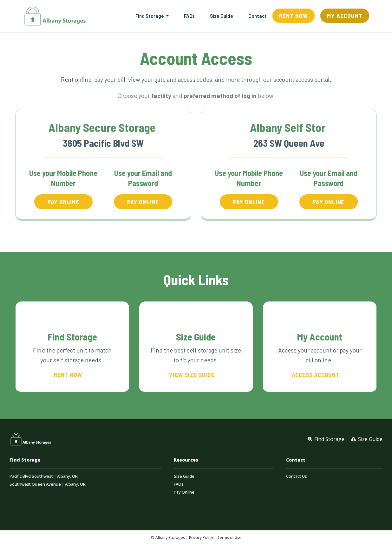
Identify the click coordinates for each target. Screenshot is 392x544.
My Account (345, 16)
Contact (258, 16)
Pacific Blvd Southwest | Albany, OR (44, 476)
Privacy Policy (201, 537)
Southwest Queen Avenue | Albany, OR (48, 484)
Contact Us (297, 476)
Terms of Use (229, 537)
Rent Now (294, 16)
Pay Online (184, 492)
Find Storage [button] (150, 16)
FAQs (189, 16)
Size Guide (222, 16)
